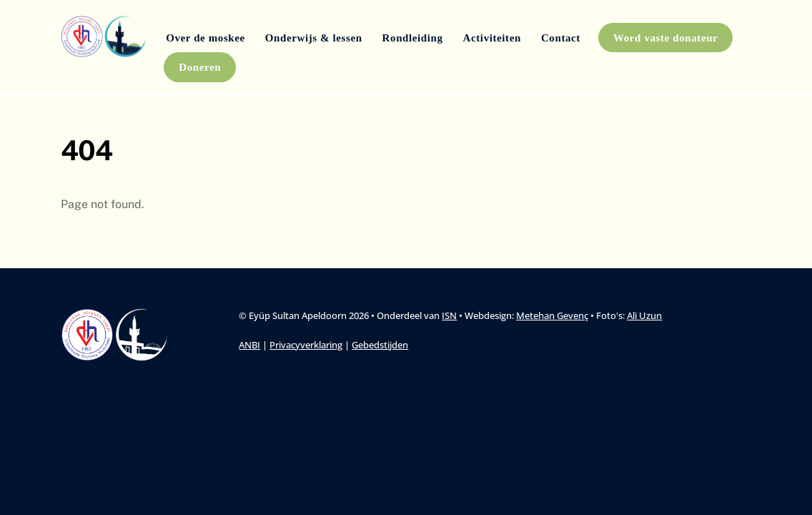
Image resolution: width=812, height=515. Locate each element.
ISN (449, 315)
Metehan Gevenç (552, 315)
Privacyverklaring (306, 345)
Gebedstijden (380, 345)
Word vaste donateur (665, 38)
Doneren (200, 67)
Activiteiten (492, 38)
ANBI (249, 345)
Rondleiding (413, 38)
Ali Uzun (644, 315)
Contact (561, 38)
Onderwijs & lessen (314, 38)
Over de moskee (206, 38)
